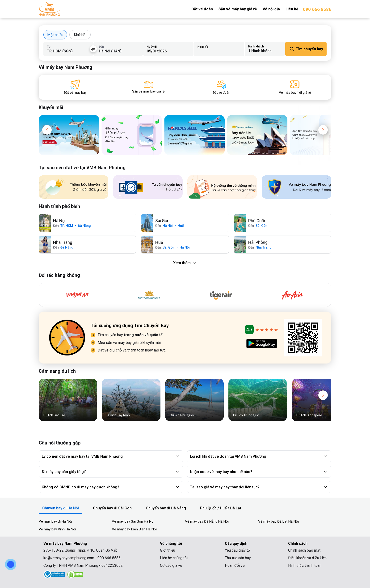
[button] (47, 130)
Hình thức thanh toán (305, 565)
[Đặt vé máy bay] (75, 87)
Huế (181, 226)
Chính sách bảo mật (304, 550)
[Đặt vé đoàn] (221, 87)
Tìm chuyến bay (306, 49)
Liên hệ (292, 9)
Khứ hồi (80, 35)
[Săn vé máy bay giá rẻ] (148, 87)
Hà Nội (168, 226)
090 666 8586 (317, 9)
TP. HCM (67, 226)
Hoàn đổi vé (235, 565)
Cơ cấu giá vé (171, 565)
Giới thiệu (168, 550)
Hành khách (256, 47)
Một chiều (55, 35)
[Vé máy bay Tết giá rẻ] (295, 87)
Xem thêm (185, 263)
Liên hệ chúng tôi (174, 558)
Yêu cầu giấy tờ (237, 550)
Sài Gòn (262, 226)
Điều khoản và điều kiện (307, 558)
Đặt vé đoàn (202, 9)
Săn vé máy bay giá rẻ (238, 9)
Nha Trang (264, 247)
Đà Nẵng (84, 226)
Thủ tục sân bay (238, 558)
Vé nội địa (271, 9)
